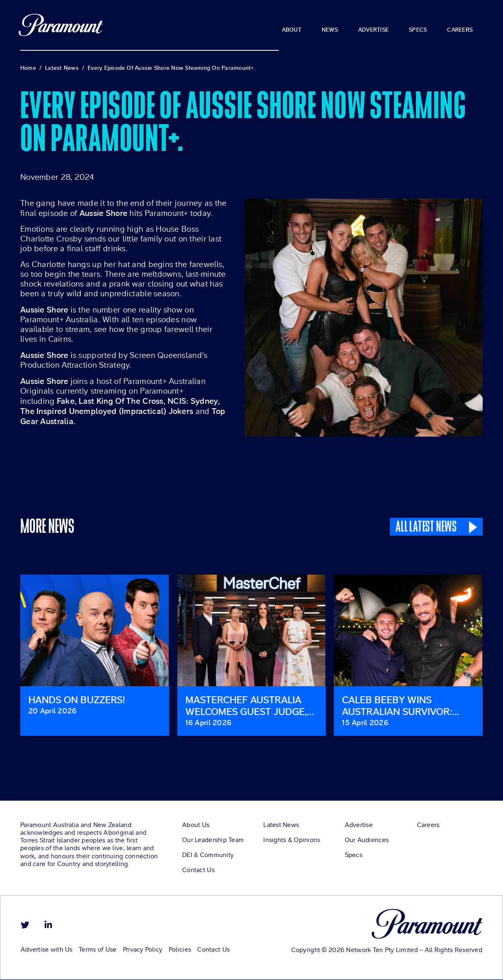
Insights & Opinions (292, 842)
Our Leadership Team (213, 842)
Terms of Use (98, 951)
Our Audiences (367, 842)
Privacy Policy (142, 951)
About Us (196, 827)
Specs (354, 857)
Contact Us (198, 872)
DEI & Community (208, 857)
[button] (2, 663)
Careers (428, 827)
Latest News (281, 827)
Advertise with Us (47, 951)
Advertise (359, 827)
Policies (179, 951)
